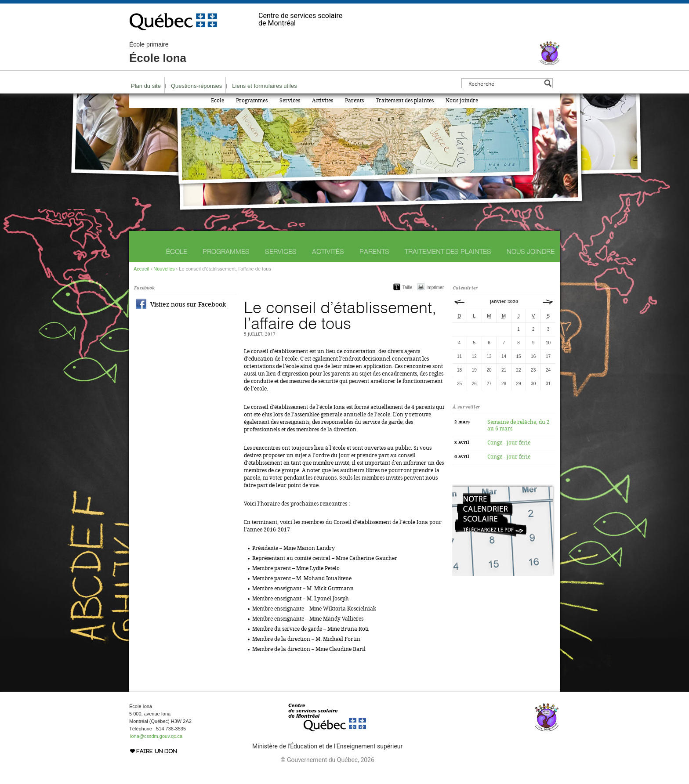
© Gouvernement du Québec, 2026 (327, 760)
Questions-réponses (196, 86)
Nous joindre (462, 101)
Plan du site (146, 86)
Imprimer (435, 287)
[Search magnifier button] (548, 83)
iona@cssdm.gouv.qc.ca (156, 736)
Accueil (141, 269)
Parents (354, 101)
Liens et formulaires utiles (264, 86)
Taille (408, 287)
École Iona (158, 53)
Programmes (252, 101)
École (218, 101)
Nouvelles (164, 269)
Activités (323, 101)
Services (290, 101)
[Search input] (505, 83)
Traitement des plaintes (405, 101)
